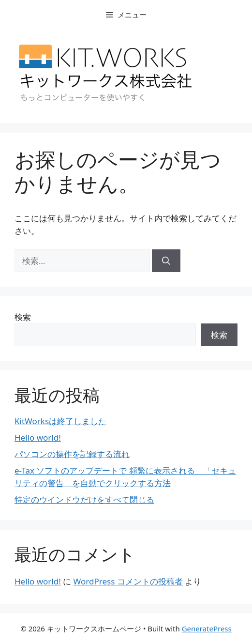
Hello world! (38, 437)
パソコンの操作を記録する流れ (72, 454)
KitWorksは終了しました (60, 421)
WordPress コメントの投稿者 (128, 581)
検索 (23, 317)
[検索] (166, 261)
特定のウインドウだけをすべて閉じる (84, 499)
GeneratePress (207, 629)
